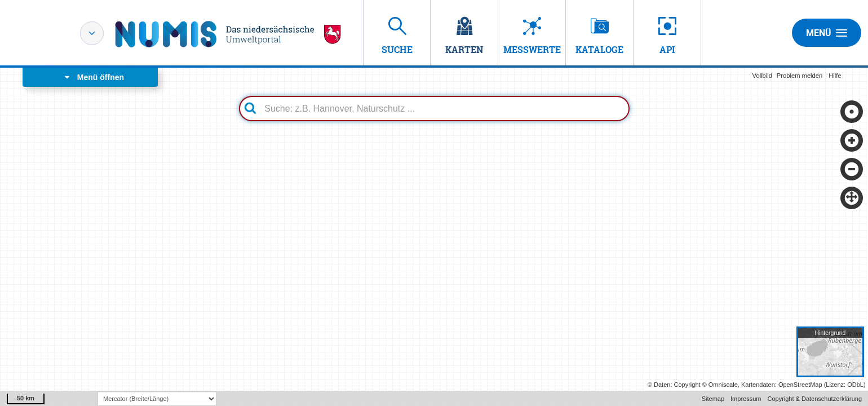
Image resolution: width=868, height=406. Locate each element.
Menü (827, 33)
